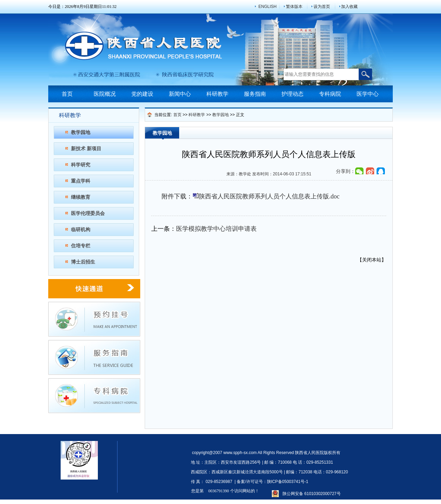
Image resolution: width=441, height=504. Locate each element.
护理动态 (293, 94)
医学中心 (368, 94)
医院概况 (105, 94)
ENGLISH (268, 7)
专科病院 (330, 94)
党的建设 (142, 94)
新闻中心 (180, 94)
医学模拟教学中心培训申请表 (216, 229)
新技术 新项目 (86, 148)
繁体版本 (294, 7)
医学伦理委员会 (88, 213)
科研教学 (217, 94)
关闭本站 (372, 260)
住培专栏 (81, 246)
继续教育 (81, 197)
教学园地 (81, 132)
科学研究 (81, 165)
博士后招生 (83, 262)
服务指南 (255, 94)
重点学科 (81, 181)
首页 (67, 94)
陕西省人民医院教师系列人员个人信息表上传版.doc (269, 196)
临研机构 (81, 229)
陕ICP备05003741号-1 (288, 482)
